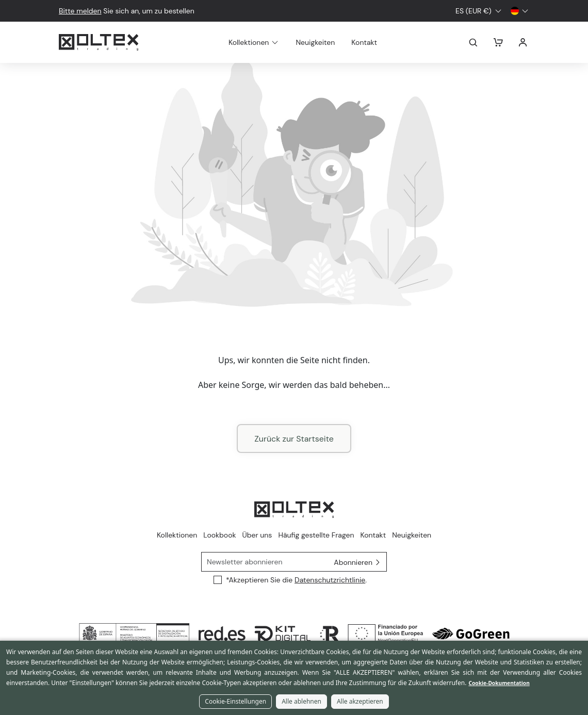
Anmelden (523, 42)
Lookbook (219, 535)
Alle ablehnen (301, 701)
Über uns (257, 535)
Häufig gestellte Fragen (316, 535)
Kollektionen (177, 535)
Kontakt (377, 42)
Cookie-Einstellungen (235, 701)
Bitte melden (80, 11)
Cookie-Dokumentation (499, 683)
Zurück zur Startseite (294, 439)
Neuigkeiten (328, 42)
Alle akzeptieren (360, 701)
